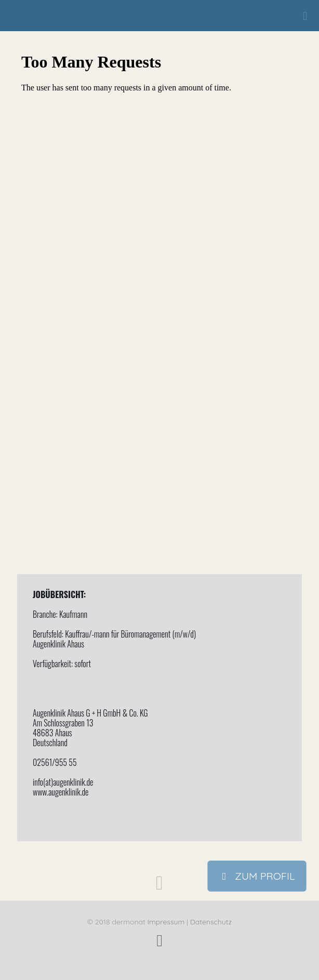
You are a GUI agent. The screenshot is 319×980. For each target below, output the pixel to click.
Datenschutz (211, 922)
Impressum (166, 922)
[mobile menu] (305, 16)
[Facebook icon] (159, 940)
